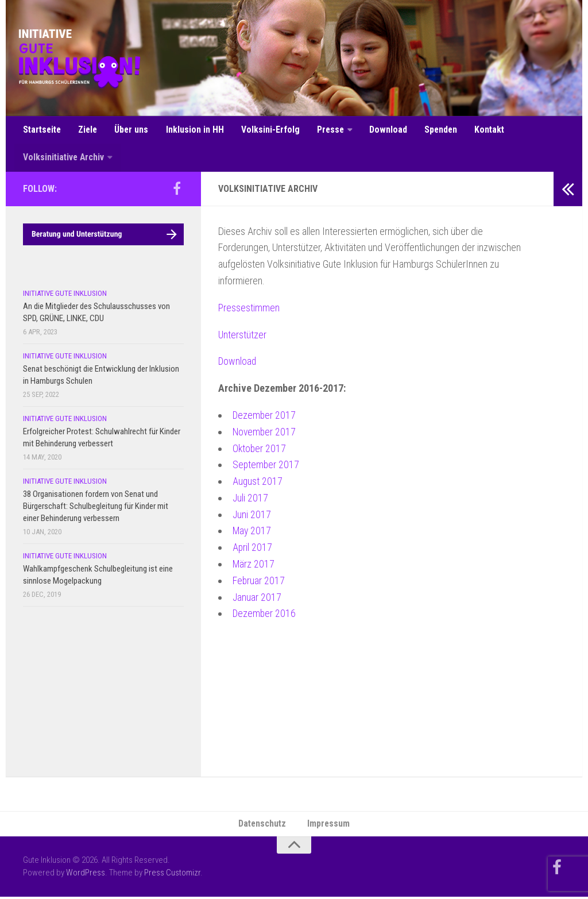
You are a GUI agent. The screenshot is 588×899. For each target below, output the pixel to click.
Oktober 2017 (260, 450)
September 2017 (266, 467)
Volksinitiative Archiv (64, 159)
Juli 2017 (251, 499)
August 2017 (258, 483)
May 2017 (252, 533)
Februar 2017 (259, 582)
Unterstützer (243, 336)
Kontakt (486, 130)
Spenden (438, 130)
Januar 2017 (257, 599)
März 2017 (254, 566)
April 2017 (253, 549)
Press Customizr (172, 875)
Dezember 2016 (265, 616)
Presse (329, 130)
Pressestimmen (249, 309)
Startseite (43, 130)
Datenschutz (262, 826)
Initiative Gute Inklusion (65, 295)
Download (386, 130)
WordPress (86, 875)
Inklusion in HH (195, 130)
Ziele (89, 130)
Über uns (133, 130)
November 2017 (265, 433)
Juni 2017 (252, 516)
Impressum (329, 826)
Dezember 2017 (265, 417)
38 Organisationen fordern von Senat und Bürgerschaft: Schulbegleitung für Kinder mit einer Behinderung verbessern (96, 508)
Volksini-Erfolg (269, 130)
